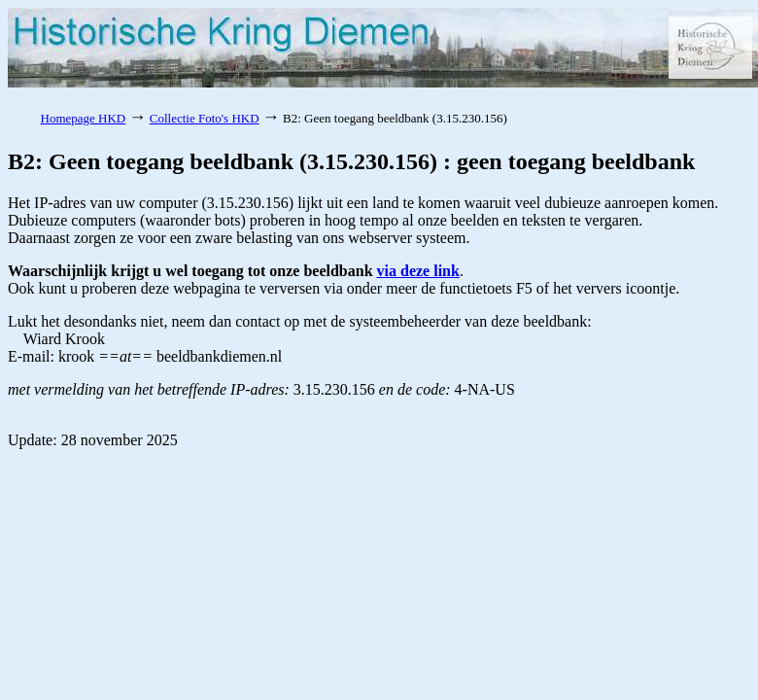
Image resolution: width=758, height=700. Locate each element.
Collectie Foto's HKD (205, 118)
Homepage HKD (84, 118)
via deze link (418, 271)
